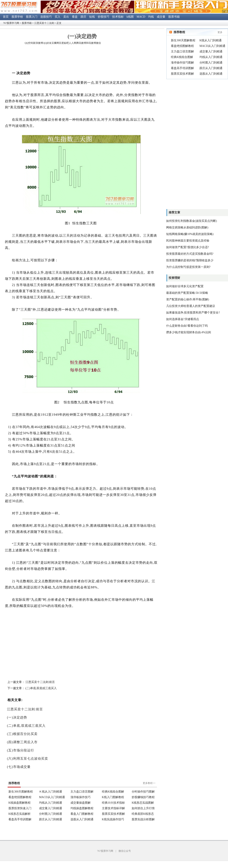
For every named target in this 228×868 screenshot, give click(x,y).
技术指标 (118, 17)
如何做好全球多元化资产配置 (185, 286)
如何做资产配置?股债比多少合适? (188, 247)
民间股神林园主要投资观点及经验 (188, 241)
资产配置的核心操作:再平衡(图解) (188, 299)
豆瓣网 (55, 43)
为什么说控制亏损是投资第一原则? (188, 267)
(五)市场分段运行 (21, 750)
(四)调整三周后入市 (22, 742)
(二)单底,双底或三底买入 (41, 688)
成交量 (161, 17)
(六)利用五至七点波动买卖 (28, 759)
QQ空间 (29, 43)
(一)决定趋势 (17, 717)
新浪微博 (38, 43)
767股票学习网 (11, 23)
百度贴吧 (64, 43)
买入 (58, 17)
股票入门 (32, 17)
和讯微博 (91, 43)
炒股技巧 (104, 17)
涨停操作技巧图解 (182, 63)
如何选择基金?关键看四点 (183, 319)
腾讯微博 (81, 43)
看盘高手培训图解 (182, 68)
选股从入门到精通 (211, 74)
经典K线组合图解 (182, 57)
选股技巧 (46, 17)
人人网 (73, 43)
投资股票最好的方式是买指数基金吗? (190, 254)
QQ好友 (47, 43)
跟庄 (83, 17)
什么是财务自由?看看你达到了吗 (187, 326)
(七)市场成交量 (19, 767)
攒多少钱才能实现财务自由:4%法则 (189, 332)
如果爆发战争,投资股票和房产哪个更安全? (193, 313)
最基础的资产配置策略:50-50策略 (187, 293)
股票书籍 (174, 17)
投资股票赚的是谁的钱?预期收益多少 (190, 260)
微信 (98, 43)
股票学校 (17, 17)
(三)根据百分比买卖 (22, 734)
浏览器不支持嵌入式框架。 (82, 799)
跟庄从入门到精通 (211, 68)
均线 (151, 17)
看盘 (75, 17)
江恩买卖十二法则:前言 (40, 682)
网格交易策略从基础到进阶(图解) (187, 227)
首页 (6, 17)
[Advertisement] (82, 58)
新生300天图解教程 (183, 40)
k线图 (130, 17)
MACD (141, 17)
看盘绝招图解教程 (182, 46)
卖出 (66, 17)
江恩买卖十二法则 (44, 23)
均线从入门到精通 (211, 57)
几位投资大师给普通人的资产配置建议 (191, 306)
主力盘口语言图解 (182, 52)
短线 (92, 17)
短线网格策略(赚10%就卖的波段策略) (190, 234)
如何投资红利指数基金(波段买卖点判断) (192, 221)
